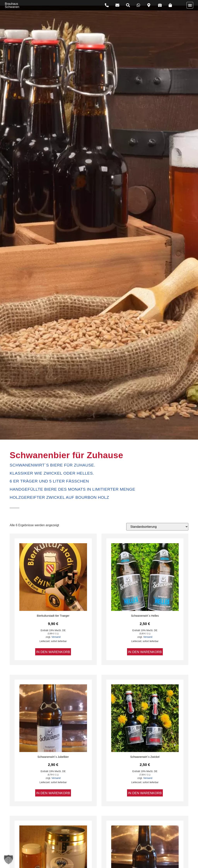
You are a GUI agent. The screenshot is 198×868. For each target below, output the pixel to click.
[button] (190, 5)
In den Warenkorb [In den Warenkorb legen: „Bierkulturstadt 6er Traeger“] (53, 652)
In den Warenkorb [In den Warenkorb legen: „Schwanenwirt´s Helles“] (145, 652)
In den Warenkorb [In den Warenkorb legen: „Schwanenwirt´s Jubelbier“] (53, 793)
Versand (56, 637)
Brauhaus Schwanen (12, 5)
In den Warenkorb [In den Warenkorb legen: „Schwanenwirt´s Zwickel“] (145, 793)
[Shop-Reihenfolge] (157, 527)
